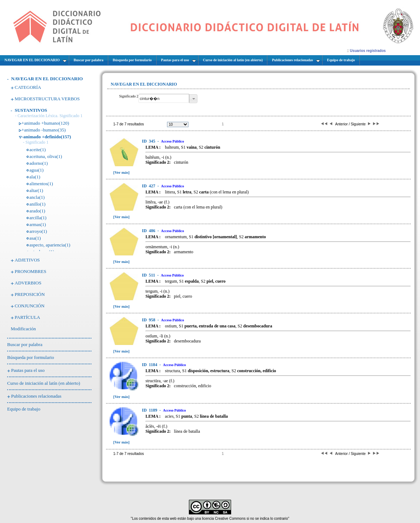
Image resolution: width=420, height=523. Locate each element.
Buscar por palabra (25, 344)
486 (149, 231)
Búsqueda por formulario (31, 357)
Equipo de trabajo (24, 409)
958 (149, 320)
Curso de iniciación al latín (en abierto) (44, 383)
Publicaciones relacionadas (36, 396)
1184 (150, 365)
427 (149, 186)
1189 (150, 410)
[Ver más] (121, 172)
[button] (193, 99)
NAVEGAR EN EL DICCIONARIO (47, 79)
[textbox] (164, 98)
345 (149, 141)
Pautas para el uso (28, 370)
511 (149, 275)
